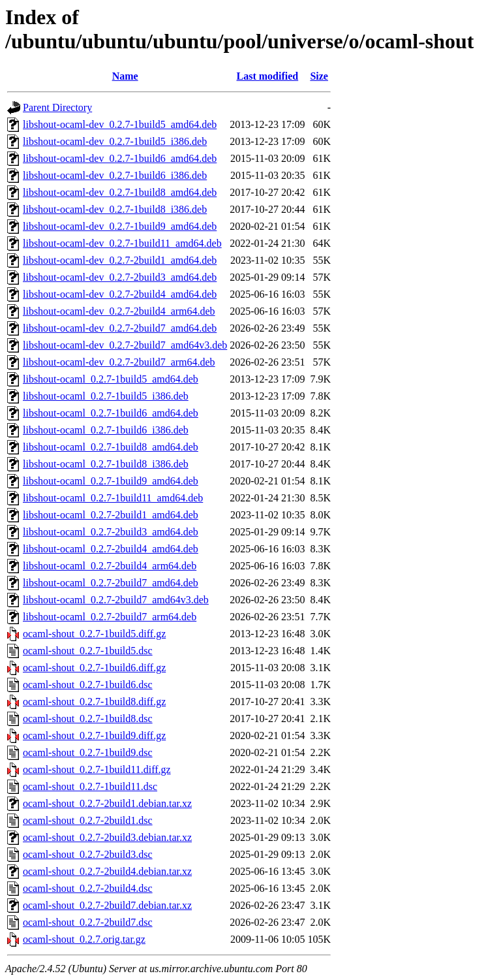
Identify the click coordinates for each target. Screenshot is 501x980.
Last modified (268, 76)
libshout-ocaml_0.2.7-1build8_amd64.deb (111, 447)
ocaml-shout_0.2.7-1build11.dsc (90, 786)
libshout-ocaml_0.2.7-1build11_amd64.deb (113, 498)
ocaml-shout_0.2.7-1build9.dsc (88, 752)
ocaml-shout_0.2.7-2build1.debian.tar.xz (107, 803)
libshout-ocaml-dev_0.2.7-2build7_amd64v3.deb (125, 345)
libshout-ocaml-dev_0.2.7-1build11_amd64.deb (122, 243)
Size (319, 76)
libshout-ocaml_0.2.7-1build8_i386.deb (106, 464)
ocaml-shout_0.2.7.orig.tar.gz (84, 939)
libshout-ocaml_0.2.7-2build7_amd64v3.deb (116, 600)
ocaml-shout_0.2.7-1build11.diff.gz (97, 769)
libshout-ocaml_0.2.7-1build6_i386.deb (106, 430)
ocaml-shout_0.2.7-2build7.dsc (88, 922)
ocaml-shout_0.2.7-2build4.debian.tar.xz (107, 871)
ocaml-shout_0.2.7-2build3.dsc (88, 854)
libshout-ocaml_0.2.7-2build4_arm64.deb (110, 566)
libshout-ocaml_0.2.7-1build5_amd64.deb (111, 379)
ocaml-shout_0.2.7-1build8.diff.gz (94, 702)
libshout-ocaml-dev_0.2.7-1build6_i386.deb (115, 175)
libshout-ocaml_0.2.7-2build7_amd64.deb (111, 583)
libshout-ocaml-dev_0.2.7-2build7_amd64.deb (120, 328)
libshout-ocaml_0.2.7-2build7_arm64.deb (110, 617)
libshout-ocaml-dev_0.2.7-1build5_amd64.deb (120, 124)
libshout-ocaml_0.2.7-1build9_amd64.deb (111, 481)
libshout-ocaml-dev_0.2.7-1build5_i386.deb (115, 141)
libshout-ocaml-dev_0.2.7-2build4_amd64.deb (120, 294)
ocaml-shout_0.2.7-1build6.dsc (88, 685)
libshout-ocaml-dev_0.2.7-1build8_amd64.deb (120, 192)
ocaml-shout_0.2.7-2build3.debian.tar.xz (107, 837)
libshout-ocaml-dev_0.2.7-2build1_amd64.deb (120, 260)
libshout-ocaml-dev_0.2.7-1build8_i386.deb (115, 209)
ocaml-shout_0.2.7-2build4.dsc (88, 888)
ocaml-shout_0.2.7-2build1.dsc (88, 820)
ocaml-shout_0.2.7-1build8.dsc (88, 719)
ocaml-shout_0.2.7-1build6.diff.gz (94, 668)
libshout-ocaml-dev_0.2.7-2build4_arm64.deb (119, 311)
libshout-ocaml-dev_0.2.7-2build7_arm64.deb (119, 362)
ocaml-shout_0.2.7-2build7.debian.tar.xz (107, 905)
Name (125, 76)
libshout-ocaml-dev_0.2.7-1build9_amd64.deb (120, 226)
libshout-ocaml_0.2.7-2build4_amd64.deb (111, 549)
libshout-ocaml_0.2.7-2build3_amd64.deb (111, 532)
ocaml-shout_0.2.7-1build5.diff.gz (94, 634)
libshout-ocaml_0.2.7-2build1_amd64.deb (111, 515)
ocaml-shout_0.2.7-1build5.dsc (88, 651)
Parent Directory (57, 107)
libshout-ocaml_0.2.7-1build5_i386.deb (106, 396)
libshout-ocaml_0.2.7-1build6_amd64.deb (111, 413)
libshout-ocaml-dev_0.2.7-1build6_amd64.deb (120, 158)
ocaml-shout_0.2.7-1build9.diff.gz (94, 735)
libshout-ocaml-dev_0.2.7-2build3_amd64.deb (120, 277)
